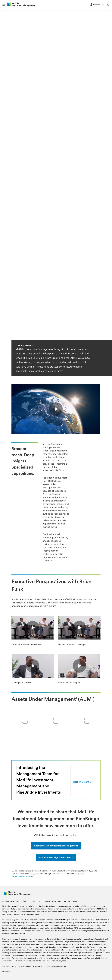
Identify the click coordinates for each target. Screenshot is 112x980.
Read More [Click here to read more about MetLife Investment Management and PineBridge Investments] (20, 55)
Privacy (25, 901)
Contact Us (77, 901)
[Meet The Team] (82, 782)
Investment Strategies (10, 901)
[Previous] (99, 332)
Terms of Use (36, 901)
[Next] (106, 332)
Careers (67, 901)
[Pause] (89, 332)
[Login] (97, 5)
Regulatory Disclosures (52, 901)
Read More (20, 124)
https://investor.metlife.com (23, 876)
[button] (4, 5)
